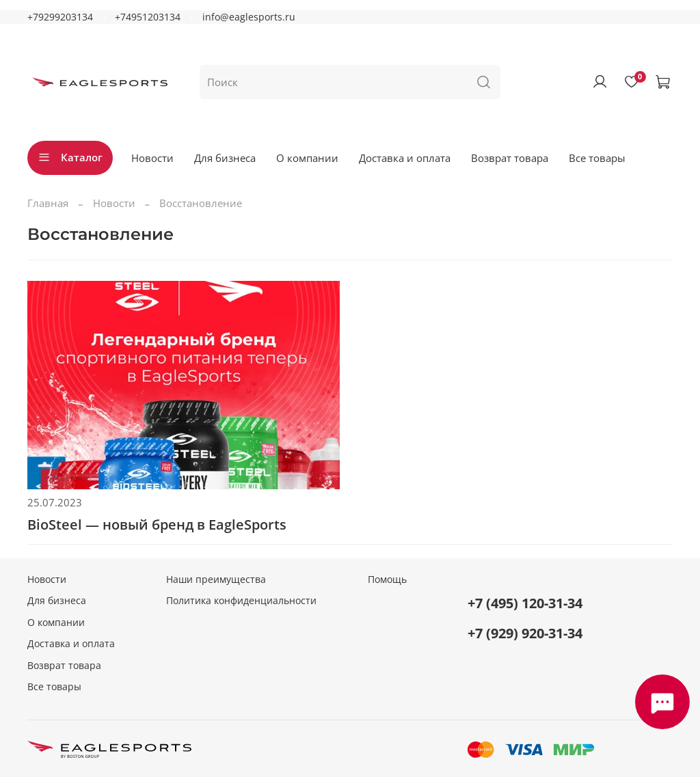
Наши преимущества (216, 580)
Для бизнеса (225, 158)
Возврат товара (510, 158)
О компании (307, 158)
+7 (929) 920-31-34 (525, 633)
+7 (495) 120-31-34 (525, 603)
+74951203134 (148, 17)
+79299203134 (60, 17)
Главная (48, 203)
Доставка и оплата (405, 158)
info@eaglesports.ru (249, 17)
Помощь (387, 580)
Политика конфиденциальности (241, 601)
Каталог (70, 157)
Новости (152, 158)
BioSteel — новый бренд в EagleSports (157, 524)
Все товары (597, 158)
